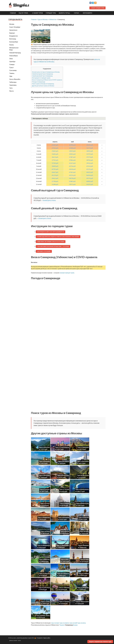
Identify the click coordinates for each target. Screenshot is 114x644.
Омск (11, 59)
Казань (12, 45)
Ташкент (62, 625)
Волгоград (13, 39)
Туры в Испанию (64, 517)
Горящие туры (51, 13)
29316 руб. (55, 148)
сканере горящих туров (67, 273)
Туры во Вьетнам (83, 475)
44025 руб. (90, 172)
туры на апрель (64, 623)
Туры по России (44, 573)
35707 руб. (90, 154)
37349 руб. (55, 163)
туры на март (55, 623)
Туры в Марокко (83, 545)
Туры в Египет (45, 503)
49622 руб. (55, 178)
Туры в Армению (83, 447)
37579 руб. (90, 157)
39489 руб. (55, 166)
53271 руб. (72, 184)
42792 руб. (55, 169)
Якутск (11, 91)
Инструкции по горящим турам (41, 78)
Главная (13, 13)
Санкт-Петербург (15, 27)
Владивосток (13, 36)
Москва (12, 24)
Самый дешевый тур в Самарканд (42, 76)
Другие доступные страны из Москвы (43, 86)
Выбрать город (64, 13)
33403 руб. (72, 151)
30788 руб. (72, 145)
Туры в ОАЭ (65, 559)
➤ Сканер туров (37, 13)
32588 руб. (72, 148)
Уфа (11, 76)
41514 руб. (90, 166)
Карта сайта (47, 638)
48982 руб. (90, 181)
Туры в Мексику (44, 559)
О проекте (40, 638)
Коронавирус (88, 13)
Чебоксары (13, 82)
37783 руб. (55, 160)
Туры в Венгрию (44, 475)
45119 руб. (55, 175)
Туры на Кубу (84, 531)
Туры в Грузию (64, 489)
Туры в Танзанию (83, 587)
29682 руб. (55, 151)
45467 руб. (55, 172)
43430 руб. (72, 169)
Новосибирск (14, 56)
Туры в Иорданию (44, 517)
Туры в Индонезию (82, 503)
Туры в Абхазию (44, 447)
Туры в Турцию (64, 601)
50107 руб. (90, 184)
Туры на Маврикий (44, 545)
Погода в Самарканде (39, 82)
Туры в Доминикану (82, 489)
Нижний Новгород (15, 53)
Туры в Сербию (84, 573)
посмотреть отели (49, 200)
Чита (11, 88)
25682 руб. (55, 145)
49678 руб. (72, 178)
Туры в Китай (65, 531)
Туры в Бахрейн (44, 461)
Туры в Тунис (45, 601)
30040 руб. (90, 145)
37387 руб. (72, 157)
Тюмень (12, 73)
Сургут (11, 67)
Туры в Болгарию (83, 461)
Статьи (76, 13)
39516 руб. (90, 163)
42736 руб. (72, 166)
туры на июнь (82, 623)
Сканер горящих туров (97, 8)
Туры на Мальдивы (63, 545)
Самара (12, 64)
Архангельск (13, 30)
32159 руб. (90, 148)
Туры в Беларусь (64, 461)
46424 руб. (90, 175)
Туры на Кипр (45, 531)
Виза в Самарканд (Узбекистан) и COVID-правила (47, 80)
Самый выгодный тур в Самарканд (42, 74)
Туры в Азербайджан (62, 447)
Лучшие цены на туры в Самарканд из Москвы (46, 72)
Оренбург (12, 62)
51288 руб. (55, 184)
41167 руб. (72, 163)
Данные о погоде (13, 640)
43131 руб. (90, 169)
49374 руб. (72, 175)
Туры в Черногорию (82, 601)
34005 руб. (90, 151)
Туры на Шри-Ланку (43, 615)
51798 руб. (55, 181)
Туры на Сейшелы (63, 573)
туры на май (73, 623)
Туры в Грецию (45, 489)
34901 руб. (72, 154)
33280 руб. (55, 154)
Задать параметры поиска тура (100, 642)
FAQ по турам (23, 13)
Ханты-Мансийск (15, 79)
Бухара (75, 625)
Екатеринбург (14, 42)
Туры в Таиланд (64, 587)
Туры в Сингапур (44, 587)
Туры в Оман (84, 559)
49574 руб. (90, 178)
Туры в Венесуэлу (63, 475)
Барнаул (12, 33)
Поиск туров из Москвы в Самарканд (43, 84)
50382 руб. (72, 181)
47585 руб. (72, 172)
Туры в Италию (84, 517)
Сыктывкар (13, 70)
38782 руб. (90, 160)
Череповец (13, 85)
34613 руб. (55, 157)
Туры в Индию (64, 503)
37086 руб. (72, 160)
